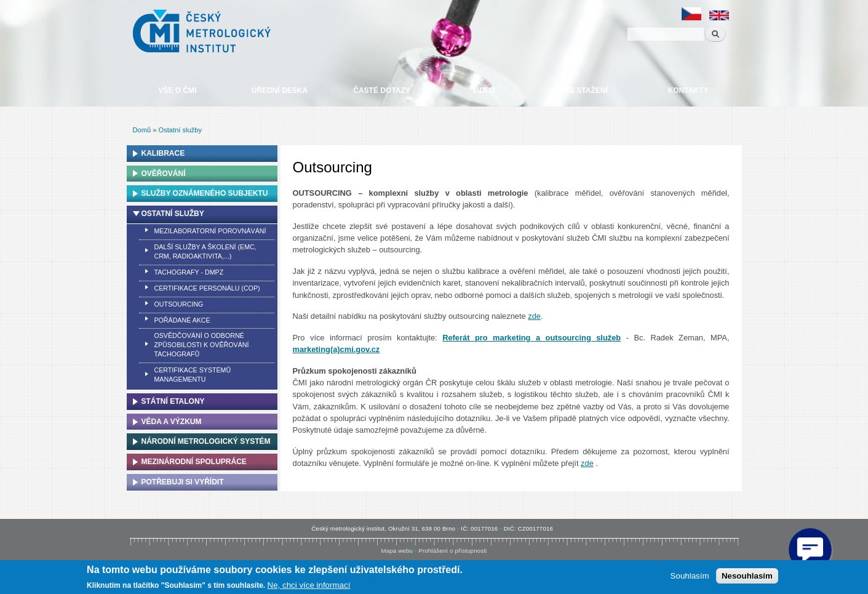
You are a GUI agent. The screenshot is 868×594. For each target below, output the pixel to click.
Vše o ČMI (177, 90)
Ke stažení (586, 90)
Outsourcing (178, 304)
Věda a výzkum (172, 422)
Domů (142, 130)
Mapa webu (397, 551)
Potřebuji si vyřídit (183, 482)
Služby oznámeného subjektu (205, 193)
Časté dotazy (381, 90)
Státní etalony (173, 401)
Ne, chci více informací (309, 585)
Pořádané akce (182, 320)
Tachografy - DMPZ (189, 272)
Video (484, 90)
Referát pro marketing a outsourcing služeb (532, 338)
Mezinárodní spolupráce (194, 462)
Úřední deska (280, 90)
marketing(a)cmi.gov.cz (336, 349)
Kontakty (688, 90)
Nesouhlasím (747, 576)
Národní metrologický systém (206, 441)
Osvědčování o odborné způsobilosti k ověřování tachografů (201, 345)
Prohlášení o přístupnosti (452, 551)
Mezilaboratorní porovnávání (210, 231)
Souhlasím (690, 576)
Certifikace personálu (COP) (207, 288)
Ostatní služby (181, 130)
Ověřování (164, 174)
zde (534, 316)
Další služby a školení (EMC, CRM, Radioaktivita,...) (205, 251)
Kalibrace (163, 153)
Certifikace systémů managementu (192, 375)
